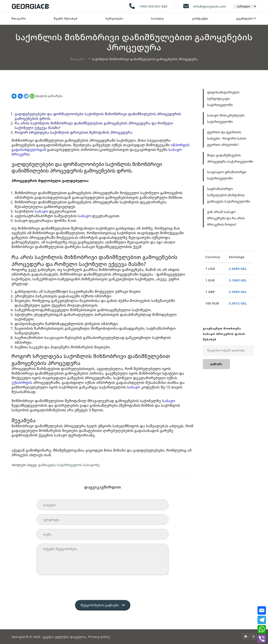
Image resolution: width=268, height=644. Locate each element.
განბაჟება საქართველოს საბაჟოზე (69, 465)
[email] (262, 610)
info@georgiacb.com (209, 6)
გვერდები (245, 18)
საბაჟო (41, 211)
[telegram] (262, 620)
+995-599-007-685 (153, 6)
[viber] (262, 639)
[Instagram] (254, 636)
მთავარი (19, 18)
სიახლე (158, 18)
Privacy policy (99, 637)
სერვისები (114, 18)
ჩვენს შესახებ (66, 18)
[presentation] (68, 588)
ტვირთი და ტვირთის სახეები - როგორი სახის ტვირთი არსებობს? (227, 138)
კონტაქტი (200, 18)
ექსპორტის (22, 383)
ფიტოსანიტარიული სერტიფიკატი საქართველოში (223, 98)
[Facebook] (246, 636)
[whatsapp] (262, 629)
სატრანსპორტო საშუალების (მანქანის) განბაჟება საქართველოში (229, 195)
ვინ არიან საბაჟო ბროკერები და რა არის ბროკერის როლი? (226, 218)
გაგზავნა (216, 364)
